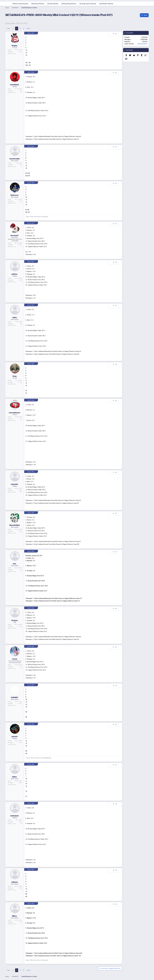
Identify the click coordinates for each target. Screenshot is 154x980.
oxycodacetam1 (142, 44)
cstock (15, 659)
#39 (116, 870)
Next (28, 28)
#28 (116, 364)
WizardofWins (15, 525)
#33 (116, 608)
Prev (9, 28)
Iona (14, 564)
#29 (116, 401)
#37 (116, 765)
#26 (116, 262)
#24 (116, 183)
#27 (116, 306)
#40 (116, 904)
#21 (116, 34)
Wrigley (14, 46)
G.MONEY (14, 697)
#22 (116, 73)
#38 (116, 804)
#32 (116, 552)
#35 (116, 686)
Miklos (14, 916)
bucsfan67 (15, 236)
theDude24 (14, 816)
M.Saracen (15, 195)
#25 (116, 224)
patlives (14, 274)
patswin (15, 736)
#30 (116, 472)
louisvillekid (14, 85)
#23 (116, 147)
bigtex (14, 777)
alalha (15, 317)
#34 (116, 647)
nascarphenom (14, 413)
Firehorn (15, 620)
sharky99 (14, 484)
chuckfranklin (14, 159)
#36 (116, 725)
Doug (15, 376)
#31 (116, 513)
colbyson (14, 882)
